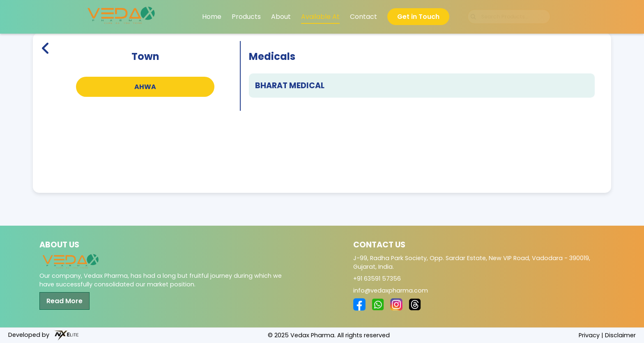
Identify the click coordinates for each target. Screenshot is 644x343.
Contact (363, 17)
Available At (320, 17)
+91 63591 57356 (377, 279)
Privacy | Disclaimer (607, 335)
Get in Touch (418, 17)
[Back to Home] (46, 76)
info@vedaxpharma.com (391, 290)
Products (246, 17)
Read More (64, 301)
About (281, 17)
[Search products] (509, 17)
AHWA (145, 87)
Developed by (44, 335)
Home (212, 17)
